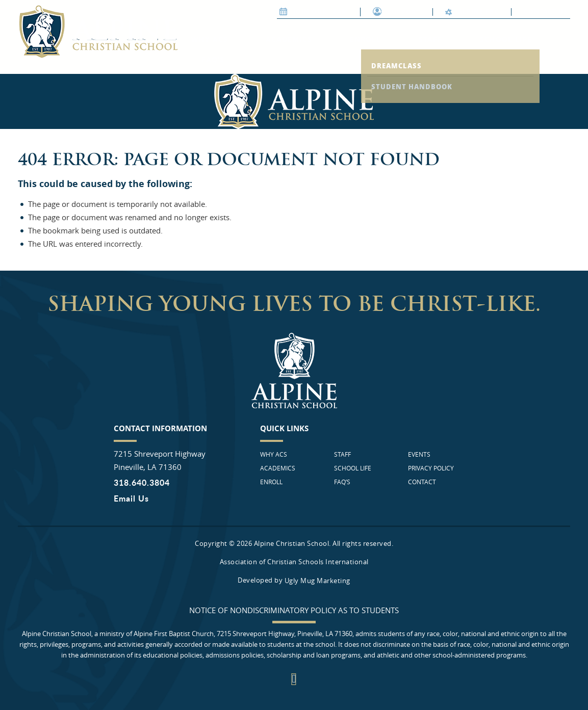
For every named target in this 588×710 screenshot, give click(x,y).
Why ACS (210, 39)
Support (397, 12)
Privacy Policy (431, 468)
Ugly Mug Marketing (317, 581)
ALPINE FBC (472, 11)
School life (506, 39)
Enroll (365, 39)
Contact (422, 482)
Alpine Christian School (98, 32)
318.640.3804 (142, 482)
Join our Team (314, 11)
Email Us (131, 498)
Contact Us (546, 11)
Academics (289, 39)
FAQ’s (213, 59)
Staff (430, 39)
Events (419, 454)
